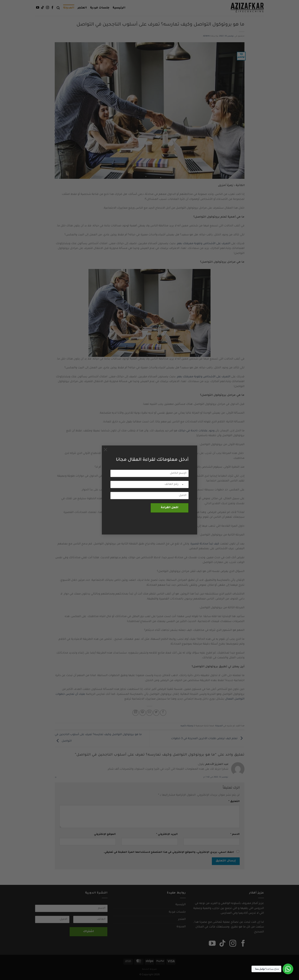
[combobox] (185, 485)
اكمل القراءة (170, 508)
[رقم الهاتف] (149, 484)
